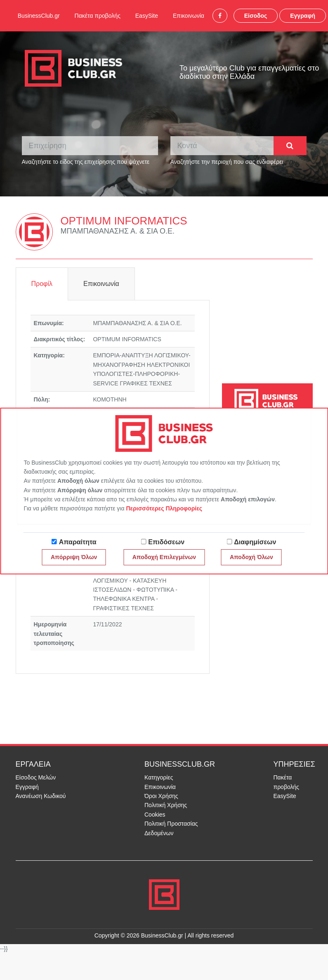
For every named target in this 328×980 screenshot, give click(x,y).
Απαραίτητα (78, 542)
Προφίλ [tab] (42, 284)
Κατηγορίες (159, 777)
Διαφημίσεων (255, 542)
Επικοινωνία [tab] (101, 284)
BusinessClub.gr (39, 16)
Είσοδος (256, 16)
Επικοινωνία (189, 16)
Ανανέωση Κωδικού (41, 796)
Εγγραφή (303, 16)
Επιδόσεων (166, 542)
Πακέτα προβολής (98, 16)
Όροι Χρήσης (161, 796)
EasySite (147, 16)
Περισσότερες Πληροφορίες (164, 508)
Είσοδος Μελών (36, 777)
